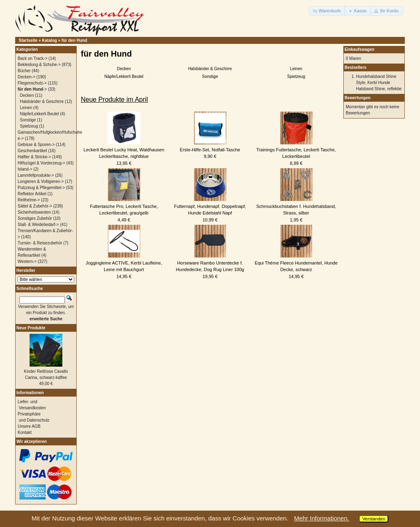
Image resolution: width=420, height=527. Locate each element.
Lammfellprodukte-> (36, 175)
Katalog (49, 40)
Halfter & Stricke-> (34, 157)
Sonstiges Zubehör (35, 218)
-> (32, 89)
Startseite (28, 40)
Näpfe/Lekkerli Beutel (124, 76)
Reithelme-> (29, 200)
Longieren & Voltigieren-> (41, 181)
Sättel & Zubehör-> (35, 206)
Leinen (296, 69)
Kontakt (25, 432)
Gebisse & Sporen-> (36, 145)
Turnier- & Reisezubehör (40, 243)
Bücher (24, 71)
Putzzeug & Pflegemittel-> (41, 188)
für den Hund (74, 40)
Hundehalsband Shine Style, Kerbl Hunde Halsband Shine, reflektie (379, 83)
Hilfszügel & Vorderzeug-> (41, 163)
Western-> (27, 261)
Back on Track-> (33, 58)
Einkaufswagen (360, 49)
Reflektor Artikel (32, 194)
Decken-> (26, 77)
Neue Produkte (31, 328)
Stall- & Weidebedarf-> (38, 225)
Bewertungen (357, 98)
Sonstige (210, 76)
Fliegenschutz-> (32, 83)
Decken (124, 69)
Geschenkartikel (32, 151)
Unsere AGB (29, 426)
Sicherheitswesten (34, 212)
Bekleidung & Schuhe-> (39, 65)
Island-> (25, 169)
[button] (327, 11)
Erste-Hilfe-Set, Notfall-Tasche (210, 150)
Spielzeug (296, 76)
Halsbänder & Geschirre (210, 69)
